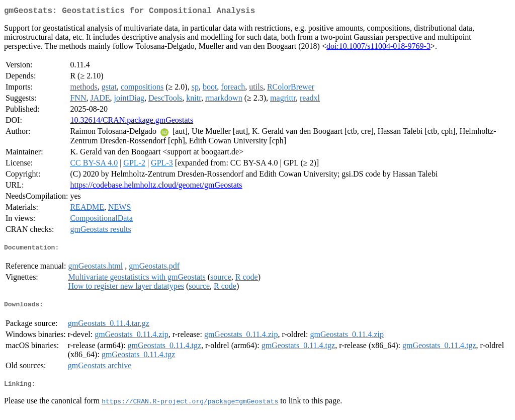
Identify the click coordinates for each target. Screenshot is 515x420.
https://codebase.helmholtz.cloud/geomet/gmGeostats (156, 187)
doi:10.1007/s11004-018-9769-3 (378, 48)
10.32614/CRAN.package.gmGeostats (132, 122)
